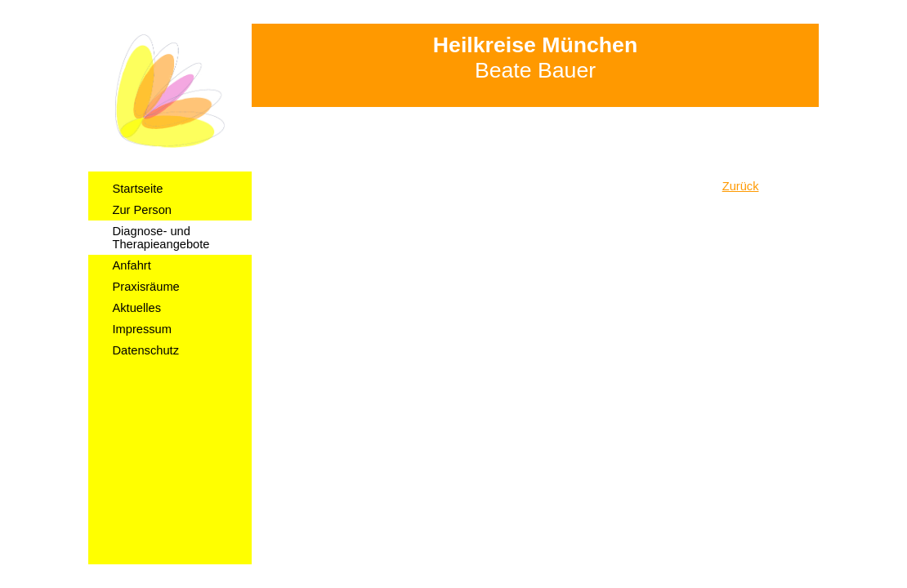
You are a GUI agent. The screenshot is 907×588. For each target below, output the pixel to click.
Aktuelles (137, 308)
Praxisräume (146, 287)
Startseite (138, 189)
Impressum (142, 329)
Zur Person (143, 210)
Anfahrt (132, 265)
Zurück (741, 186)
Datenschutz (146, 350)
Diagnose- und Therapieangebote (161, 238)
